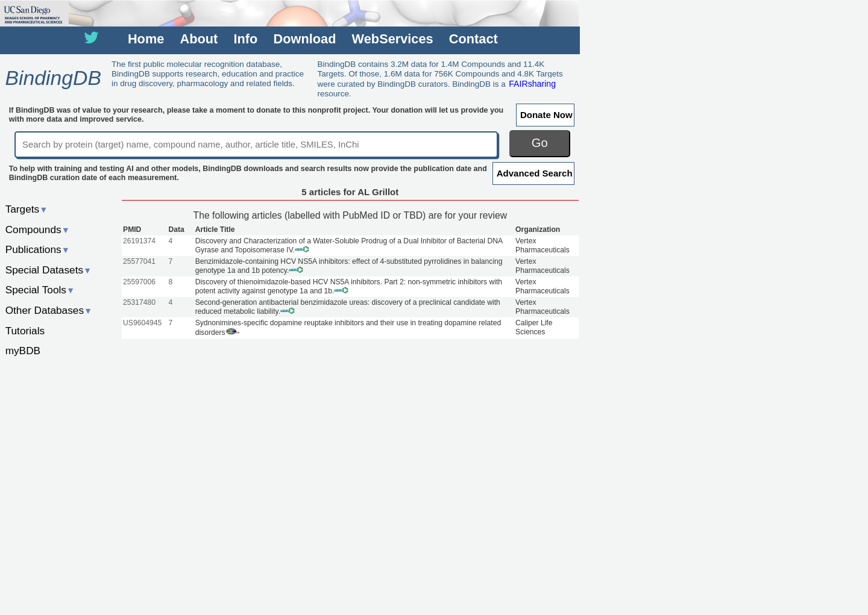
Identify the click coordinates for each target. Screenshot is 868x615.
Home (146, 39)
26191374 (139, 241)
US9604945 (142, 323)
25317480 (139, 302)
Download (305, 39)
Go (540, 143)
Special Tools (40, 290)
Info (245, 39)
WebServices (393, 39)
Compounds (38, 229)
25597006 (139, 282)
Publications (38, 249)
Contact (473, 39)
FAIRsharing (532, 84)
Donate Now (546, 115)
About (199, 39)
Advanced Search (535, 173)
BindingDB (53, 78)
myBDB (23, 351)
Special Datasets (49, 270)
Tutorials (25, 331)
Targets (27, 209)
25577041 (139, 261)
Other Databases (49, 310)
